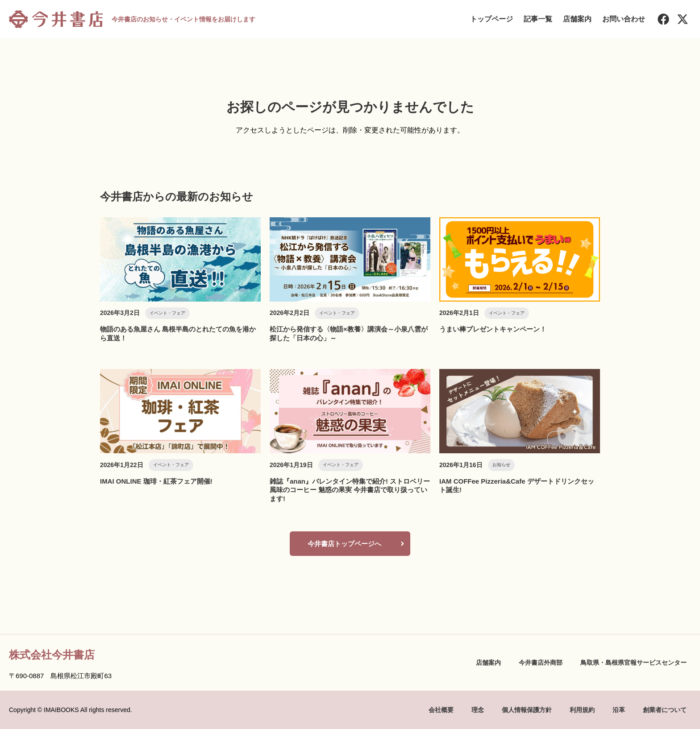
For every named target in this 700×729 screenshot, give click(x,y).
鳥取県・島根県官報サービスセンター (633, 663)
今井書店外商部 (541, 663)
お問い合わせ (624, 19)
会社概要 (441, 710)
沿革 (619, 710)
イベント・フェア (167, 313)
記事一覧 (538, 19)
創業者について (665, 710)
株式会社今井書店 (52, 655)
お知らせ (501, 465)
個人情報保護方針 (527, 710)
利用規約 (582, 710)
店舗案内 (577, 19)
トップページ (492, 19)
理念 (478, 710)
